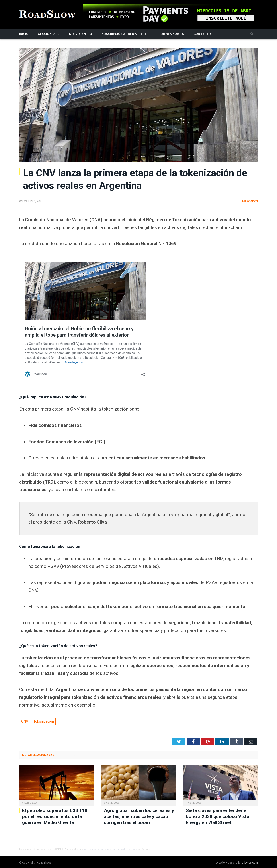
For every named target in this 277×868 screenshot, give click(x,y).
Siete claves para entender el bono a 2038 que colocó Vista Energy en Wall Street (218, 817)
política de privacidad (97, 849)
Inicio (24, 34)
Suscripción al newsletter (125, 34)
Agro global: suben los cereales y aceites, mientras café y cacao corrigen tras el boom (139, 817)
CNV (25, 721)
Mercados (250, 201)
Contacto (202, 34)
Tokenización (44, 721)
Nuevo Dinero (81, 34)
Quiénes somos (171, 34)
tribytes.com (250, 863)
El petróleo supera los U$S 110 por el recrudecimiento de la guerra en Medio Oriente (55, 817)
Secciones (47, 34)
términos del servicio (124, 849)
